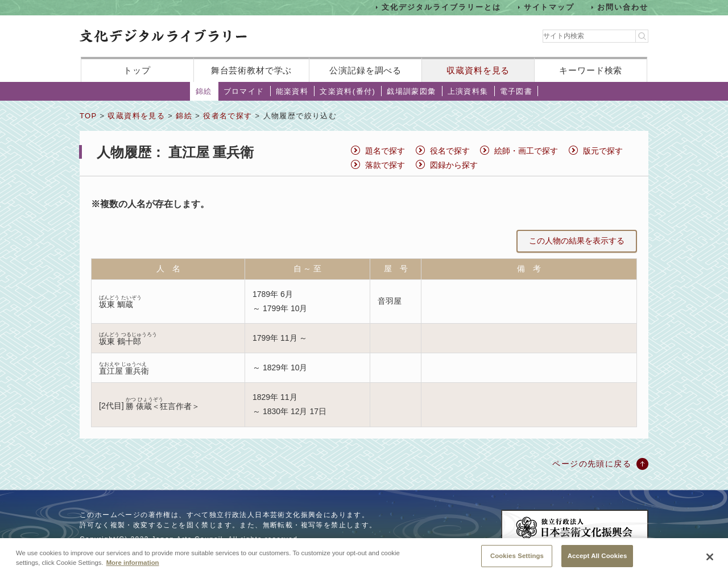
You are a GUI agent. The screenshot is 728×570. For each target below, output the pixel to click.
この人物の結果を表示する (577, 241)
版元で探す (603, 151)
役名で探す (450, 151)
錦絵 (204, 91)
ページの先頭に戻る (592, 464)
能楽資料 (292, 91)
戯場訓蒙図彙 (411, 91)
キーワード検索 (591, 70)
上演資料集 (468, 91)
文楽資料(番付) (348, 91)
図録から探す (454, 165)
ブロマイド (244, 91)
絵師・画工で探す (526, 151)
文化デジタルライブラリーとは (441, 7)
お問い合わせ (623, 7)
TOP (88, 116)
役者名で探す (227, 116)
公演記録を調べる (365, 70)
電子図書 (516, 91)
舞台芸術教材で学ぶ (252, 70)
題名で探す (385, 151)
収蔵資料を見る (478, 70)
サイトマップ (549, 7)
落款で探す (385, 165)
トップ (137, 70)
